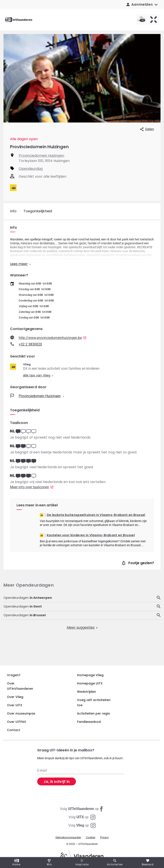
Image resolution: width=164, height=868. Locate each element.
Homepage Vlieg (90, 675)
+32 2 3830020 (30, 344)
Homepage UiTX (90, 683)
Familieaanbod (89, 722)
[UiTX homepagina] (154, 20)
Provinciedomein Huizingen (41, 156)
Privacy (104, 837)
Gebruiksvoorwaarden (68, 837)
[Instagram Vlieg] (82, 825)
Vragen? (14, 675)
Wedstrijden (86, 692)
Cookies (91, 837)
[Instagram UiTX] (82, 817)
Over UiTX (15, 705)
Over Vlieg (15, 697)
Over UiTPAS (16, 722)
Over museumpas (21, 713)
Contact (14, 730)
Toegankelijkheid (38, 211)
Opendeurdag (31, 169)
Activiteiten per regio (94, 713)
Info (13, 211)
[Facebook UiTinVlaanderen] (82, 809)
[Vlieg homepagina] (141, 20)
